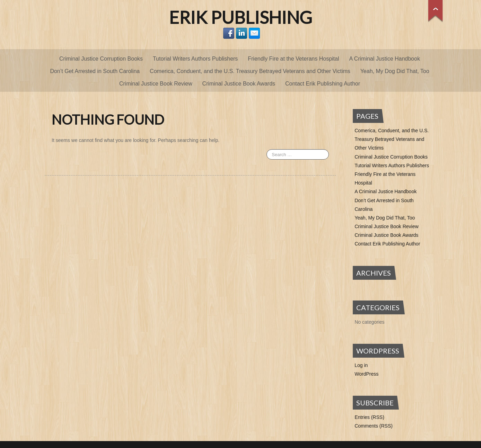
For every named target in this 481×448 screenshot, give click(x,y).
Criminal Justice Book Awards (239, 84)
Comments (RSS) (374, 426)
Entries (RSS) (369, 417)
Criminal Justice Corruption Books (101, 59)
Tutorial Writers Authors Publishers (195, 59)
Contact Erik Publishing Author (323, 84)
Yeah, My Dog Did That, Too (395, 71)
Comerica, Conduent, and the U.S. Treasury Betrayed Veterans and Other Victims (250, 71)
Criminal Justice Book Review (156, 84)
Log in (361, 365)
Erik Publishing (241, 17)
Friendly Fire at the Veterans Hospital (293, 59)
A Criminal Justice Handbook (384, 59)
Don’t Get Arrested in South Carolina (95, 71)
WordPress (366, 374)
